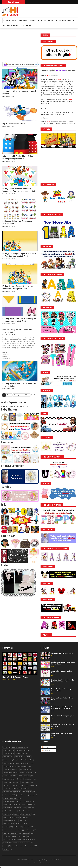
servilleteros (28, 830)
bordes (30, 760)
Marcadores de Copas (18, 747)
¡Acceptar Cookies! (47, 861)
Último (27, 395)
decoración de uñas (9, 773)
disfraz (5, 776)
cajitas (5, 763)
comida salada (23, 766)
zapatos (6, 849)
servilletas (18, 830)
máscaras (6, 814)
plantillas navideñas (9, 820)
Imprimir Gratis (19, 26)
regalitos (6, 827)
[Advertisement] (20, 48)
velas (13, 846)
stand (5, 836)
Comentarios (46, 751)
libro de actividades (9, 801)
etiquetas (6, 779)
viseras (21, 846)
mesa (29, 808)
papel (16, 814)
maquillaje (29, 805)
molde (5, 811)
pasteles (6, 817)
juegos (32, 795)
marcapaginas (8, 808)
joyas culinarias (21, 795)
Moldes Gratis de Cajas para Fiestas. (15, 677)
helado (25, 789)
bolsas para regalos (9, 760)
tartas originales (16, 840)
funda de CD (28, 779)
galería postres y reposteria (11, 782)
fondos (17, 779)
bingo (29, 757)
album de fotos (20, 754)
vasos (5, 846)
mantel (5, 805)
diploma (31, 773)
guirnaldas (15, 789)
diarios (22, 773)
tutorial (6, 843)
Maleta (5, 747)
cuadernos (15, 769)
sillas (5, 833)
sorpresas (14, 833)
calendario (16, 763)
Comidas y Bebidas (54, 21)
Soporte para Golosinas (22, 750)
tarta (5, 840)
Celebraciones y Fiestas (37, 21)
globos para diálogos (28, 785)
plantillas (25, 817)
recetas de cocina (9, 824)
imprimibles (16, 792)
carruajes (27, 763)
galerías (27, 782)
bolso (21, 760)
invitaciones (7, 795)
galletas (6, 785)
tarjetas (23, 836)
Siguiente (20, 395)
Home (29, 863)
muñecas (24, 811)
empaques (26, 776)
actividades (7, 754)
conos (5, 769)
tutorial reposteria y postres (21, 843)
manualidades (16, 805)
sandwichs (26, 827)
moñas (15, 811)
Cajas (64, 21)
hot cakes (6, 792)
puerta (21, 820)
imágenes (29, 792)
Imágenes (71, 21)
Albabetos (7, 21)
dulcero (15, 776)
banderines (7, 757)
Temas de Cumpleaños (20, 21)
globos (15, 785)
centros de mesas (9, 766)
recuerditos (22, 824)
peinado (16, 817)
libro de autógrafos (25, 801)
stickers (14, 836)
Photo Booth (7, 750)
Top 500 (28, 26)
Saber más (60, 861)
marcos (19, 808)
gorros (5, 789)
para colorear (26, 814)
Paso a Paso (7, 26)
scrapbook (7, 830)
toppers (29, 840)
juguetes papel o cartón (10, 798)
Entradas (45, 747)
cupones (26, 769)
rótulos (16, 827)
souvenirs (26, 833)
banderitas (19, 757)
